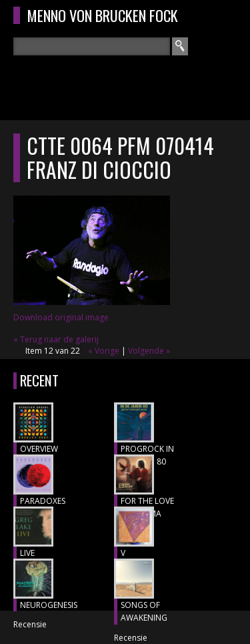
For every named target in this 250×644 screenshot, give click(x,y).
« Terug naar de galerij (56, 339)
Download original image (61, 317)
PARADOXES (43, 501)
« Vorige (104, 351)
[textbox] (92, 46)
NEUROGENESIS (49, 605)
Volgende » (149, 351)
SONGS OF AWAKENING (144, 612)
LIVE (27, 553)
